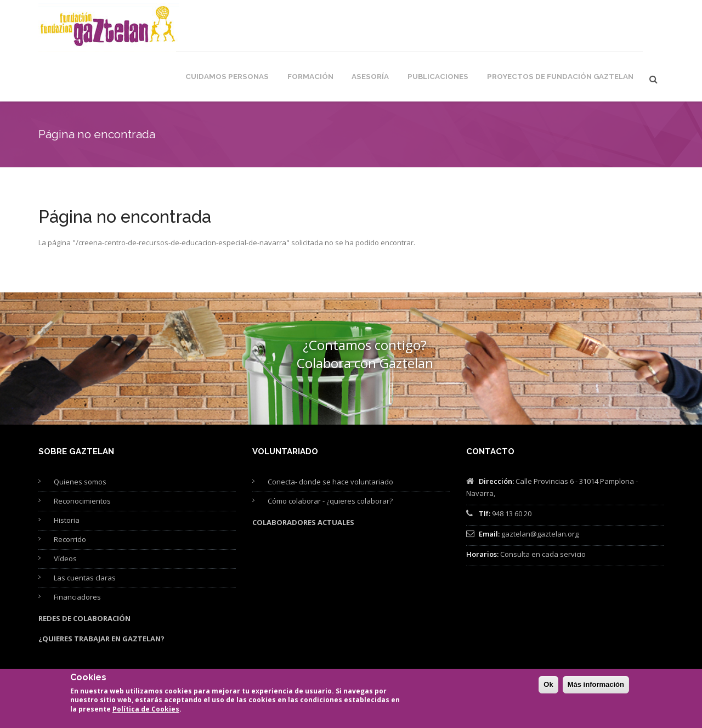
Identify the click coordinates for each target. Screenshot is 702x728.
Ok (548, 690)
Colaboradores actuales (303, 476)
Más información (596, 690)
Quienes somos (80, 436)
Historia (67, 474)
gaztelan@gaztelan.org (540, 488)
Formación (346, 28)
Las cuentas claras (85, 532)
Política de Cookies (146, 715)
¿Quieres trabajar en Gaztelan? (101, 592)
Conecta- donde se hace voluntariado (330, 436)
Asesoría (402, 28)
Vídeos (65, 512)
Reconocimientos (82, 455)
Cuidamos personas (270, 28)
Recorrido (70, 493)
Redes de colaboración (84, 572)
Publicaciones (464, 28)
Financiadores (77, 551)
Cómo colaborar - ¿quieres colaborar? (330, 455)
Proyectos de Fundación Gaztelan (571, 28)
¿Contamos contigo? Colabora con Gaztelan (365, 308)
